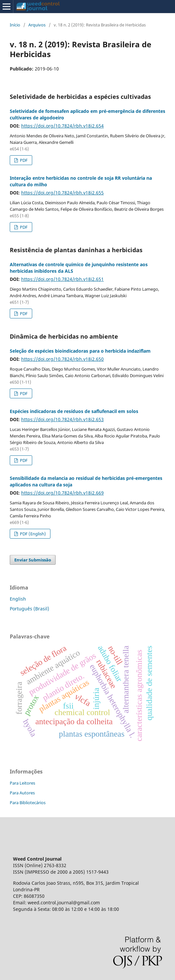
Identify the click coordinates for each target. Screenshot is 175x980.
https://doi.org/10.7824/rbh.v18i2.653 (62, 419)
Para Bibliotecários (28, 803)
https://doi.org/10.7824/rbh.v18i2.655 (62, 193)
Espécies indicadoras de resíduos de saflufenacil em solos (74, 411)
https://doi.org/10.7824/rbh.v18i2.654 (62, 126)
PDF (23, 160)
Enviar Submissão (33, 560)
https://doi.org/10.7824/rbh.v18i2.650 (62, 359)
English (18, 599)
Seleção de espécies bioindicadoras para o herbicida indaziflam (80, 351)
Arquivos (37, 25)
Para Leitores (22, 783)
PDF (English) (32, 534)
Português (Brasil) (29, 609)
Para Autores (22, 793)
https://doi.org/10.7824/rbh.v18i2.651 (62, 279)
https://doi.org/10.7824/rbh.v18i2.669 (62, 493)
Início (15, 25)
